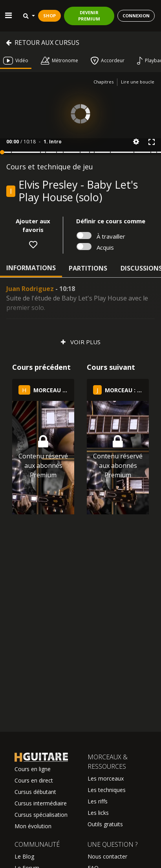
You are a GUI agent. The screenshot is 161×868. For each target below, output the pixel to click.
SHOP (49, 16)
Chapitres (103, 82)
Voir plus (81, 342)
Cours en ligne (33, 769)
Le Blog (24, 856)
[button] (136, 142)
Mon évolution (33, 826)
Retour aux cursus (43, 43)
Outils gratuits (105, 824)
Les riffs (98, 801)
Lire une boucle (138, 82)
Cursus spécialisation (41, 815)
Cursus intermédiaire (41, 803)
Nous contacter (107, 856)
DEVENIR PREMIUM (89, 16)
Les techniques (107, 790)
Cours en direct (34, 780)
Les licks (98, 813)
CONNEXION (136, 16)
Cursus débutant (35, 792)
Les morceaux (106, 778)
